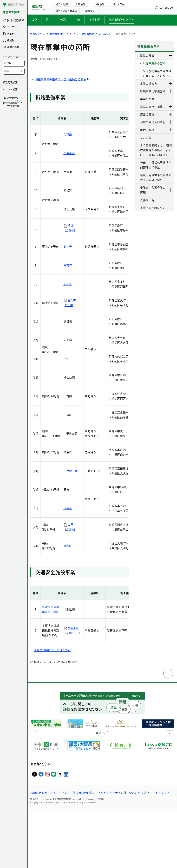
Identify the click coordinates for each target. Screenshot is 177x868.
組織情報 (81, 4)
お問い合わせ (39, 851)
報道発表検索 (10, 82)
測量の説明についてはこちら (52, 709)
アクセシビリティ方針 (112, 851)
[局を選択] (14, 63)
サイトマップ (161, 851)
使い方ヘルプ (138, 851)
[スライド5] (100, 792)
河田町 (68, 342)
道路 (34, 20)
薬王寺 (68, 305)
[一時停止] (108, 792)
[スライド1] (97, 792)
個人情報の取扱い (84, 851)
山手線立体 (71, 529)
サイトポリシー (60, 851)
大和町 (68, 604)
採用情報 (100, 4)
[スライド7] (104, 792)
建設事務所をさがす (121, 20)
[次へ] (169, 792)
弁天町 (68, 324)
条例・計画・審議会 (66, 10)
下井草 (68, 567)
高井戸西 (69, 212)
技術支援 (94, 20)
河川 (49, 20)
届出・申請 (119, 4)
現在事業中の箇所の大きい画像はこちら (61, 138)
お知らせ (90, 10)
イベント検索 (10, 89)
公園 (63, 20)
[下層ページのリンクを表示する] (171, 56)
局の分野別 (62, 4)
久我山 (68, 193)
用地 (77, 20)
